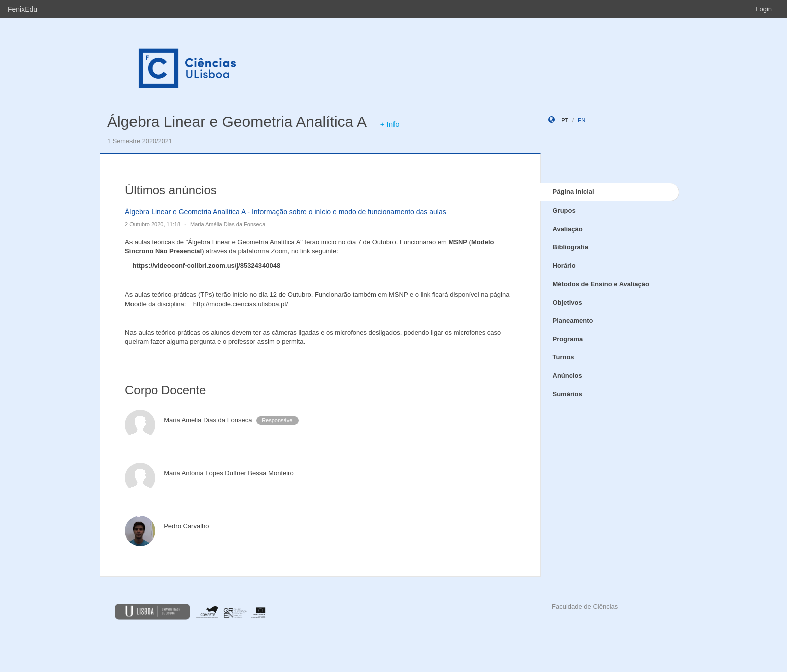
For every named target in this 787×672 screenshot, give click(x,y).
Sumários (567, 394)
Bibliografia (571, 247)
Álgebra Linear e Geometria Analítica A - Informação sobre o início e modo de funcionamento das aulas (286, 212)
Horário (564, 266)
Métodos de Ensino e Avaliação (601, 284)
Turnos (563, 357)
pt (565, 120)
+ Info (390, 124)
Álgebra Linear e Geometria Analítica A (237, 122)
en (581, 120)
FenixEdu (22, 9)
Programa (568, 339)
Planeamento (573, 320)
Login (764, 9)
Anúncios (567, 376)
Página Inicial (573, 191)
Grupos (564, 211)
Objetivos (567, 302)
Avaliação (568, 229)
